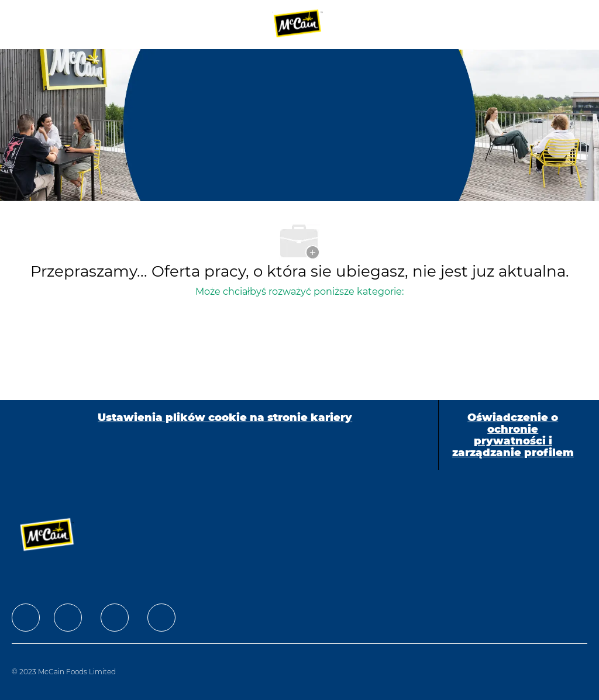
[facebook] (26, 618)
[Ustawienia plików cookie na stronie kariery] (225, 435)
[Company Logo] (298, 24)
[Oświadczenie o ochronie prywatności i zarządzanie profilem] (513, 435)
